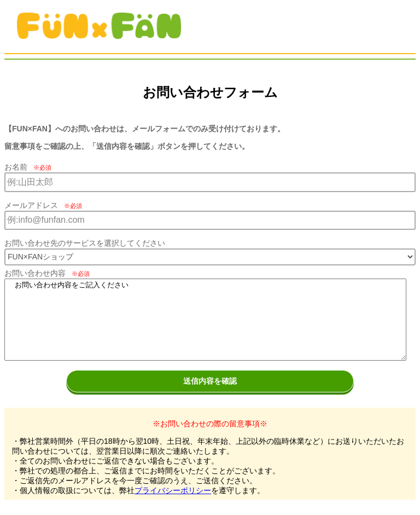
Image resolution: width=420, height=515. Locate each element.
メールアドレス (43, 205)
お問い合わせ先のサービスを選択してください (85, 243)
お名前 (28, 167)
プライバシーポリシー (173, 490)
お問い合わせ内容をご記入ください (205, 320)
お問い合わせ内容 (47, 273)
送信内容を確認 (210, 381)
